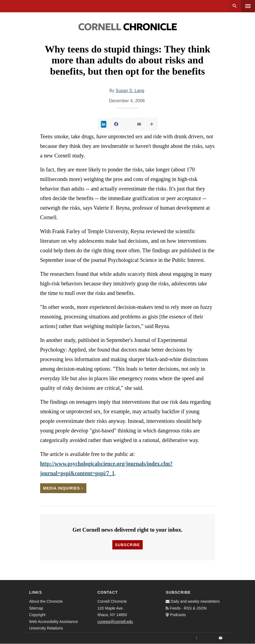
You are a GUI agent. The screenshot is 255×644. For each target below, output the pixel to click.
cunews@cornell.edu (115, 622)
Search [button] (235, 6)
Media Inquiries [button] (63, 488)
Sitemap (36, 608)
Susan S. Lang (130, 91)
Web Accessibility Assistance (54, 622)
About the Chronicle (46, 601)
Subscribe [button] (127, 545)
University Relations (46, 628)
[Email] (221, 638)
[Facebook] (197, 638)
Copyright (37, 615)
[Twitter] (209, 638)
